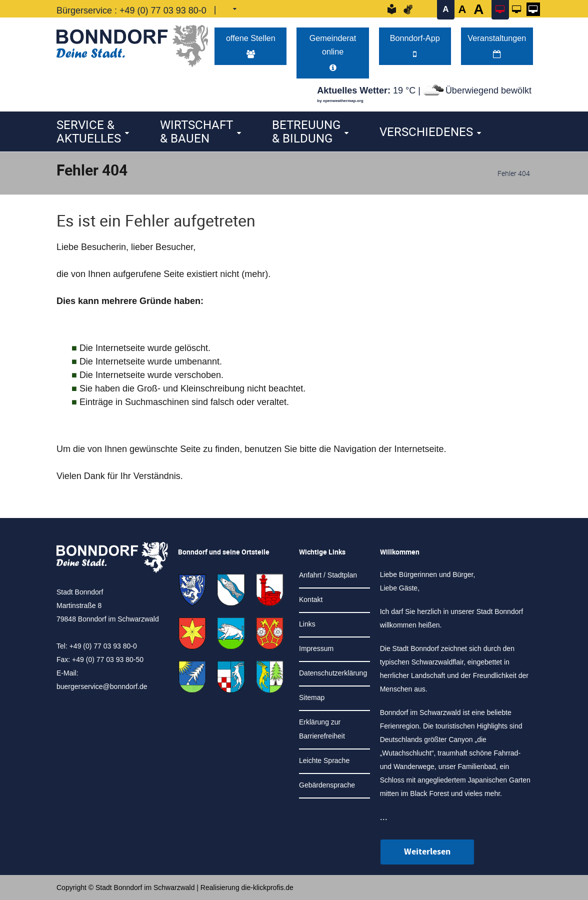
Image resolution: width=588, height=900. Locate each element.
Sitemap (312, 697)
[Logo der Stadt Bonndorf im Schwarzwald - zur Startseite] (132, 43)
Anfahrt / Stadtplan (328, 575)
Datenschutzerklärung (333, 673)
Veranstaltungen (497, 46)
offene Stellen (251, 46)
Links (307, 624)
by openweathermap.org (340, 101)
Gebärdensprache (327, 785)
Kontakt (311, 599)
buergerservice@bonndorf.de (102, 686)
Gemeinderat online (333, 52)
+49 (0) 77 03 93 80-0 (163, 10)
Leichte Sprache (324, 760)
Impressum (316, 648)
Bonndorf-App (415, 46)
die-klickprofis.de (267, 887)
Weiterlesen (427, 852)
